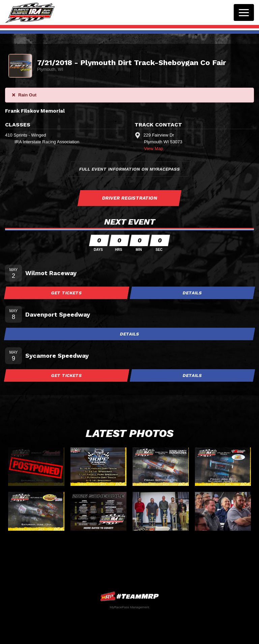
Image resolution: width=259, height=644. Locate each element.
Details (193, 293)
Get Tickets (67, 293)
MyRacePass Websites (129, 596)
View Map (154, 149)
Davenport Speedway (58, 314)
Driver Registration (129, 198)
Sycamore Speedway (57, 356)
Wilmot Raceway (51, 273)
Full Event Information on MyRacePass (129, 169)
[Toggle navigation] (244, 12)
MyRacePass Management (129, 607)
